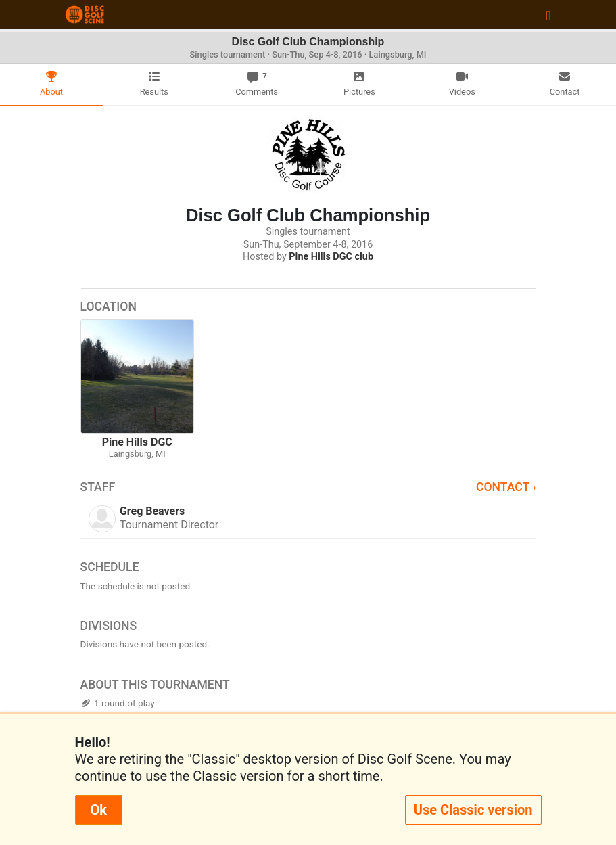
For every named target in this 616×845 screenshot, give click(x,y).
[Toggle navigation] (548, 15)
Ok (99, 810)
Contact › (506, 487)
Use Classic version (473, 810)
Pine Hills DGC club (331, 257)
